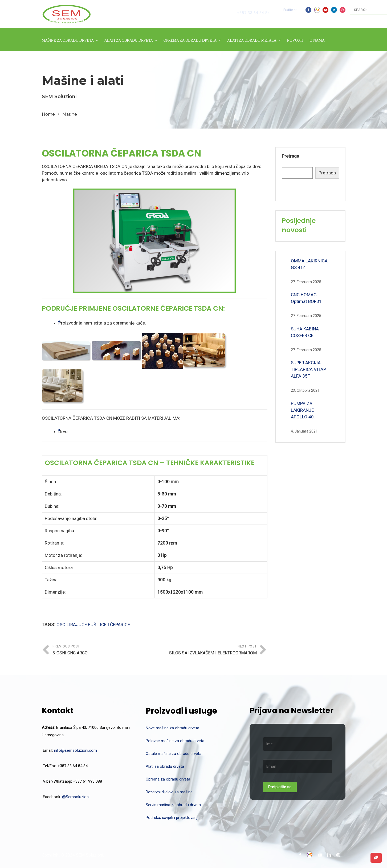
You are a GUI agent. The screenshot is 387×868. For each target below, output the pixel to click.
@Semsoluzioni (76, 797)
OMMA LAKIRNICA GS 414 (309, 264)
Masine (70, 114)
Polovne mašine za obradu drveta (175, 741)
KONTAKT (51, 55)
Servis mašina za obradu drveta (173, 805)
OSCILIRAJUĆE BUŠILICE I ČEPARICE (93, 625)
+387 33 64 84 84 (254, 13)
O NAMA (317, 40)
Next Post (206, 651)
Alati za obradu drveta (165, 766)
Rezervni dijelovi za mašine (169, 792)
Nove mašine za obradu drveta (172, 728)
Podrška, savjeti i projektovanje (173, 818)
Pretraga (290, 156)
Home (48, 114)
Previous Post (104, 651)
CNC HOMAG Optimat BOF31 (306, 298)
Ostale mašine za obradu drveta (174, 754)
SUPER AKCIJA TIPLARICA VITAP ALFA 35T (308, 369)
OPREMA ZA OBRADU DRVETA (190, 40)
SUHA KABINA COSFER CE (305, 332)
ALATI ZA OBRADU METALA (252, 40)
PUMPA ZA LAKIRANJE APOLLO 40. (303, 410)
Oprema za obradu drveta (168, 779)
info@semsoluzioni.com (76, 750)
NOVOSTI (295, 40)
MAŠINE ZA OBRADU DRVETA (68, 40)
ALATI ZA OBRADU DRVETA (129, 40)
